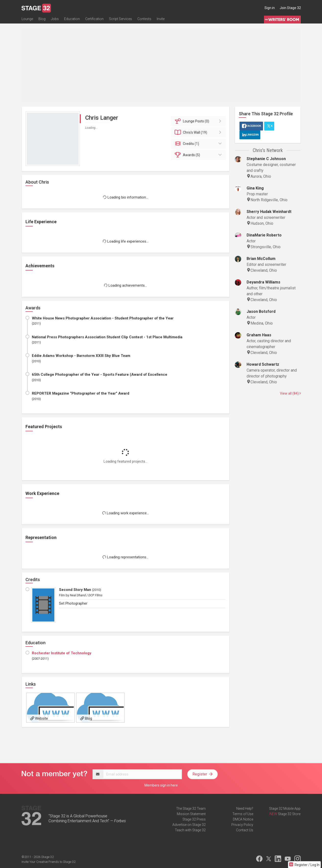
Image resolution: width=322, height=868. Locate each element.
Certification (94, 19)
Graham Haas (259, 335)
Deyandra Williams (263, 282)
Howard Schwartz (263, 364)
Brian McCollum (261, 259)
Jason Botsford (261, 311)
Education (72, 19)
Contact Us (245, 830)
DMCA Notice (243, 819)
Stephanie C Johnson (266, 159)
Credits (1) (199, 144)
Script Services (120, 19)
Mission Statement (191, 814)
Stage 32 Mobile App (285, 809)
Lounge (27, 19)
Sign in (270, 8)
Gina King (255, 188)
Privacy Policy (242, 825)
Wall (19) (199, 132)
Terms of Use (243, 814)
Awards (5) (199, 155)
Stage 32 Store (289, 814)
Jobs (55, 19)
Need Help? (245, 809)
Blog (42, 19)
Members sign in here (161, 785)
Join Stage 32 (290, 8)
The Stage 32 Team (191, 809)
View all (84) (290, 393)
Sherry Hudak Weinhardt (269, 212)
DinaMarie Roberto (264, 235)
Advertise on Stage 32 (189, 825)
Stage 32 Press (194, 819)
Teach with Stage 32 (190, 830)
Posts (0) (199, 121)
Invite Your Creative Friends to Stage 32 (48, 862)
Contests (144, 19)
